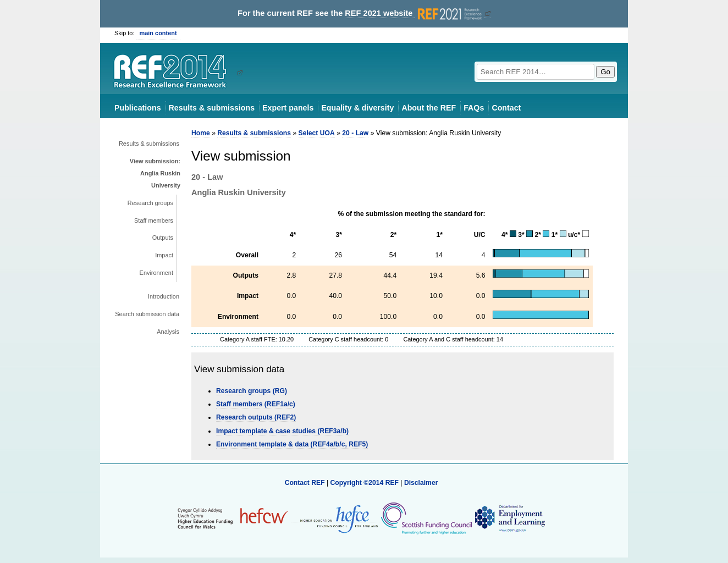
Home (201, 133)
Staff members (154, 220)
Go (605, 72)
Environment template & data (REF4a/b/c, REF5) (292, 444)
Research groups (150, 203)
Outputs (163, 238)
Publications (138, 108)
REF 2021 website (414, 13)
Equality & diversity (357, 108)
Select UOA (317, 133)
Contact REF (305, 483)
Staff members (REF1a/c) (256, 404)
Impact (164, 255)
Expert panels (288, 108)
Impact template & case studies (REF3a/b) (282, 431)
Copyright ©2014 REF (365, 483)
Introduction (164, 296)
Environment (156, 273)
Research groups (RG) (252, 391)
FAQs (474, 108)
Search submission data (147, 314)
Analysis (168, 332)
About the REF (429, 108)
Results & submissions (212, 108)
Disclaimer (421, 483)
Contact (506, 108)
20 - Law (355, 133)
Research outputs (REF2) (256, 417)
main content (158, 33)
